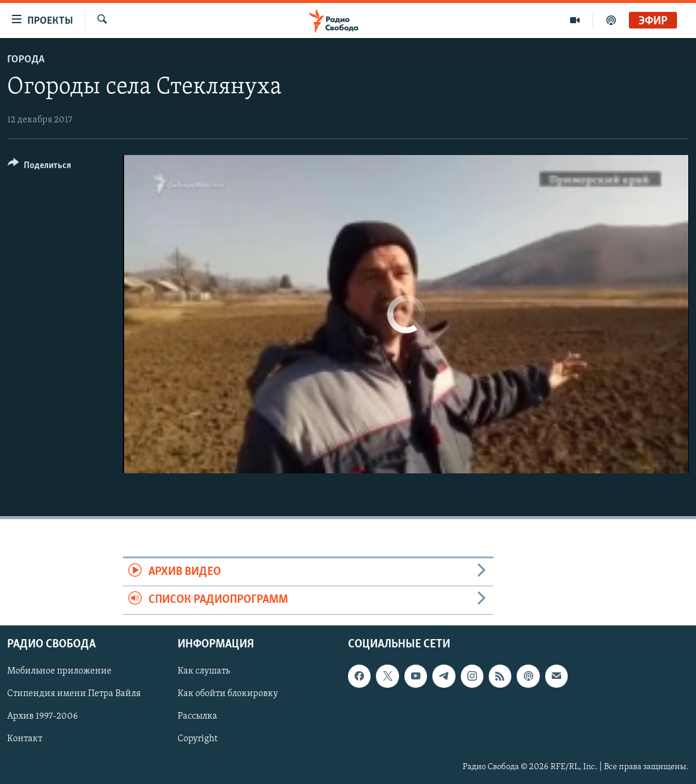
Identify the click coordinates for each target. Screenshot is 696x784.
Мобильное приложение (59, 671)
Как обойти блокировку (228, 694)
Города (26, 60)
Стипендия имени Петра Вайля (74, 694)
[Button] (39, 167)
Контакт (25, 739)
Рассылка (197, 716)
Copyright (197, 739)
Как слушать (204, 671)
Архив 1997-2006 (42, 716)
